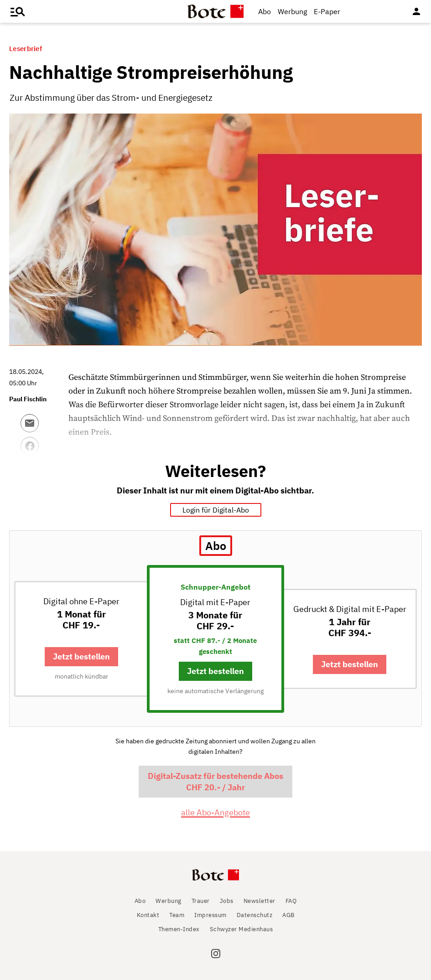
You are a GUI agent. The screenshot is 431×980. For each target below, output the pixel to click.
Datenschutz (255, 915)
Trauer (201, 901)
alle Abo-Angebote (215, 812)
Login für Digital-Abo (216, 510)
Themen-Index (179, 929)
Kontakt (148, 915)
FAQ (291, 901)
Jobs (227, 901)
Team (177, 915)
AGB (288, 915)
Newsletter (260, 901)
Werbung (292, 11)
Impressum (210, 915)
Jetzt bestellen (81, 656)
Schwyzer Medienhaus (241, 929)
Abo (265, 11)
